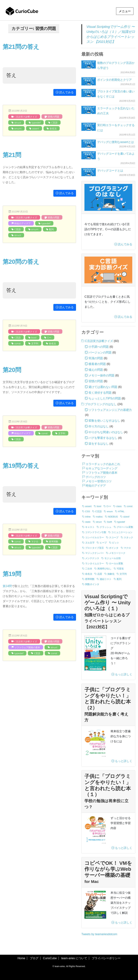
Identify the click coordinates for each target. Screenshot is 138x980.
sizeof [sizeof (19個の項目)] (126, 517)
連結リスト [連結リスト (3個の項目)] (106, 579)
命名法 (53, 128)
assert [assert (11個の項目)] (88, 506)
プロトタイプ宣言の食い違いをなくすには (116, 94)
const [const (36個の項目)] (130, 506)
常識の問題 (96, 358)
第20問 (12, 370)
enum (18, 128)
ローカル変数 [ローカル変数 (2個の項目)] (116, 563)
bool (34, 337)
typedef (36, 123)
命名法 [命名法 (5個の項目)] (89, 574)
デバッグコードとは (110, 171)
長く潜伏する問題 (100, 393)
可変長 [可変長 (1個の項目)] (120, 569)
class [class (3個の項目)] (119, 506)
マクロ (35, 541)
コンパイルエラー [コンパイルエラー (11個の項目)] (95, 537)
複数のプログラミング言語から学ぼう (116, 65)
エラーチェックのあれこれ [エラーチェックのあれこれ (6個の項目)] (103, 464)
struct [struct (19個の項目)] (99, 522)
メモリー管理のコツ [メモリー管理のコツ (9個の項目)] (99, 481)
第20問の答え (21, 262)
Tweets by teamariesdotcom (99, 934)
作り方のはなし (99, 426)
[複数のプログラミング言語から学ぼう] (89, 65)
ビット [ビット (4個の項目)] (116, 543)
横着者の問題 (97, 364)
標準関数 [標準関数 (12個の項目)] (90, 579)
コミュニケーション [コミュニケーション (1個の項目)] (122, 532)
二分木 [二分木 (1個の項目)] (89, 569)
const (18, 343)
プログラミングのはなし (101, 404)
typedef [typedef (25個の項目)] (121, 522)
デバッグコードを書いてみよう (116, 156)
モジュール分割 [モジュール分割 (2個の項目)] (113, 558)
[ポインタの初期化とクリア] (89, 81)
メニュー (125, 11)
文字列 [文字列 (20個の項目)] (123, 574)
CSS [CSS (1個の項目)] (88, 511)
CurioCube (50, 958)
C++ (49, 337)
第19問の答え (21, 466)
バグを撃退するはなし (103, 438)
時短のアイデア (23, 223)
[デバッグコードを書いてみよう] (89, 155)
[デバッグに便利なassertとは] (89, 144)
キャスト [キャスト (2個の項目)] (90, 527)
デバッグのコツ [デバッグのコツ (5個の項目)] (96, 477)
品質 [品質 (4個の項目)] (100, 574)
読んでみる (65, 92)
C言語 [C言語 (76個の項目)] (98, 511)
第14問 (7, 586)
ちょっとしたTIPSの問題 (105, 398)
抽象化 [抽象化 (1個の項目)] (111, 574)
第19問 (12, 574)
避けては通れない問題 (103, 387)
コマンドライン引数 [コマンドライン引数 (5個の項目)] (96, 532)
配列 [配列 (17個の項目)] (119, 579)
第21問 (12, 155)
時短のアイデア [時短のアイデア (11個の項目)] (96, 486)
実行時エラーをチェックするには (116, 128)
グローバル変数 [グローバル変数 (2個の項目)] (125, 527)
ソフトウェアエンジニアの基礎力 (110, 410)
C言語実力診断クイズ (26, 117)
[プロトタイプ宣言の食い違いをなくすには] (89, 93)
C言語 (54, 123)
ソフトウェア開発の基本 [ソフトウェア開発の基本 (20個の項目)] (102, 473)
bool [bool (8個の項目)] (99, 506)
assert (36, 128)
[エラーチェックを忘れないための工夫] (89, 110)
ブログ (34, 958)
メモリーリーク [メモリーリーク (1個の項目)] (117, 553)
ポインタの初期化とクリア (114, 80)
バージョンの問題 (100, 352)
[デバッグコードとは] (89, 172)
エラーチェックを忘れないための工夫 (116, 111)
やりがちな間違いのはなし (106, 432)
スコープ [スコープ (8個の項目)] (114, 537)
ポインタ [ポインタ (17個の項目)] (114, 548)
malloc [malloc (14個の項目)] (99, 517)
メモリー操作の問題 (102, 375)
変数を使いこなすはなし (104, 421)
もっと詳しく (122, 674)
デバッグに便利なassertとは (116, 142)
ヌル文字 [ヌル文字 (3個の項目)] (90, 543)
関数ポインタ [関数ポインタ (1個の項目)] (92, 584)
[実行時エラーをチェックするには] (89, 127)
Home (21, 958)
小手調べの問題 (99, 347)
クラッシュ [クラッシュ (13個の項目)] (106, 527)
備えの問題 (96, 370)
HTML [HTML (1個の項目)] (121, 511)
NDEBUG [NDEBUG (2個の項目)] (113, 517)
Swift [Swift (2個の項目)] (109, 522)
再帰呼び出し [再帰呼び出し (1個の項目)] (104, 569)
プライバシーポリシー (106, 958)
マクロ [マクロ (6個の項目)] (127, 548)
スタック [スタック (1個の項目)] (128, 537)
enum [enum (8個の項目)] (110, 511)
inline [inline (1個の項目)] (88, 517)
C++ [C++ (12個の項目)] (109, 506)
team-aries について (74, 958)
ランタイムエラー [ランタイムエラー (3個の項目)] (95, 563)
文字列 (35, 343)
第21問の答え (21, 47)
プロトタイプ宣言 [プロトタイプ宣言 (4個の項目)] (95, 548)
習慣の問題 (53, 117)
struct (18, 123)
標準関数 (54, 541)
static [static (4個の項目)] (88, 522)
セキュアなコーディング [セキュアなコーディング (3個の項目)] (102, 468)
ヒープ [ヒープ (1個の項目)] (103, 543)
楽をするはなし (99, 444)
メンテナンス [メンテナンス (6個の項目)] (92, 558)
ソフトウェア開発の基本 (27, 647)
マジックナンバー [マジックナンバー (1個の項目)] (95, 553)
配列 (51, 229)
